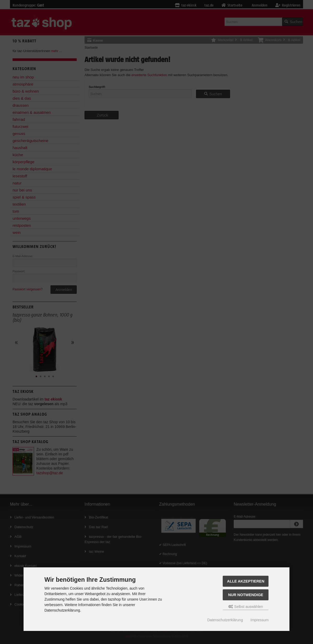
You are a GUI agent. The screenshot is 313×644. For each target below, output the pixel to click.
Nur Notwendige (246, 595)
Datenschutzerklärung (225, 620)
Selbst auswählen (246, 607)
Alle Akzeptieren (246, 581)
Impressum (259, 620)
